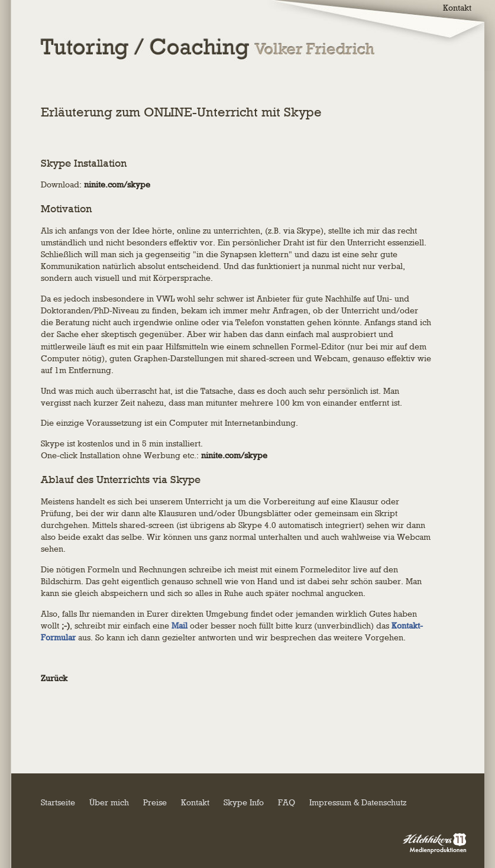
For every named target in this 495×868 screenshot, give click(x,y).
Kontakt (195, 803)
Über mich (109, 803)
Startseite (58, 803)
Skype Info (244, 803)
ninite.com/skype (117, 185)
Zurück (54, 678)
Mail (179, 626)
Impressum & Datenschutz (358, 803)
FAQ (287, 803)
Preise (155, 803)
